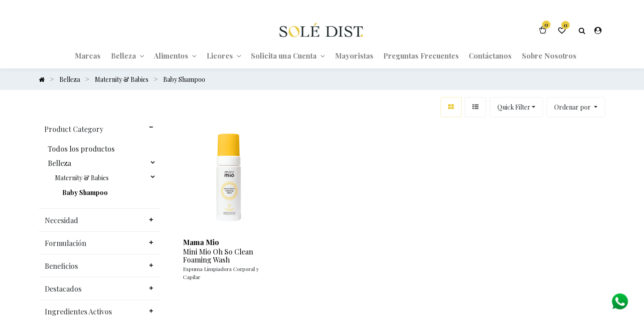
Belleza (59, 163)
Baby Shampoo (85, 193)
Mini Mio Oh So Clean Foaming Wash (218, 256)
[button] (576, 107)
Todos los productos (81, 149)
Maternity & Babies (82, 178)
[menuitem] (88, 55)
